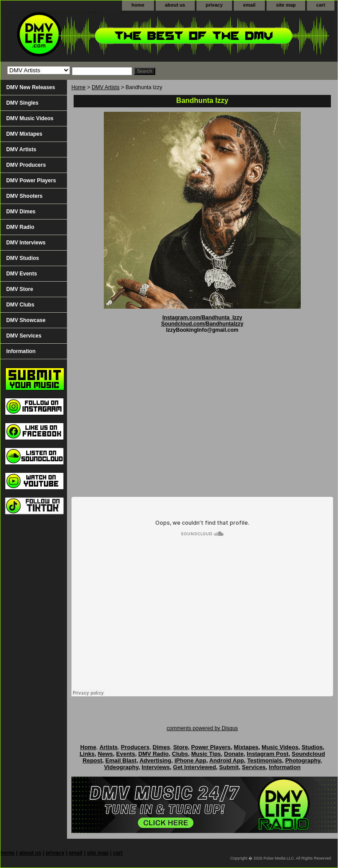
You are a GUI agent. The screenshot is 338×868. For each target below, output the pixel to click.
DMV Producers (26, 165)
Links (87, 754)
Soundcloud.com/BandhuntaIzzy (202, 324)
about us (175, 5)
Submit (229, 767)
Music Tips (206, 754)
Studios (312, 747)
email (249, 5)
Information (21, 351)
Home (79, 87)
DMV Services (24, 336)
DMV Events (22, 274)
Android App (227, 760)
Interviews (156, 767)
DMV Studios (23, 258)
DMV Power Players (31, 181)
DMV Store (20, 289)
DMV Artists (106, 87)
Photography (303, 760)
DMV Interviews (26, 243)
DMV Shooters (24, 196)
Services (254, 767)
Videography (121, 767)
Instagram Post (267, 754)
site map (286, 5)
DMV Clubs (20, 305)
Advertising (155, 760)
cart (321, 5)
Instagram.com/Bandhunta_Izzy (202, 318)
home (138, 5)
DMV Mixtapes (24, 134)
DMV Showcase (26, 320)
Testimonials (265, 760)
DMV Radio (20, 227)
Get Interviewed (195, 767)
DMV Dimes (21, 212)
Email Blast (121, 760)
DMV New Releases (31, 87)
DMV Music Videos (30, 118)
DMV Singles (22, 103)
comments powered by (202, 728)
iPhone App (190, 760)
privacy (214, 5)
